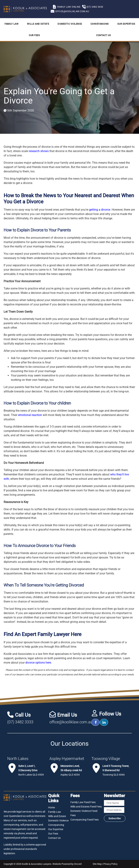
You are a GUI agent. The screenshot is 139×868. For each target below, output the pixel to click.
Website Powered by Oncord (67, 864)
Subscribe (115, 818)
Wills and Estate (38, 24)
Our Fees (34, 35)
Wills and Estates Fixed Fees (86, 807)
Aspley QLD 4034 (71, 770)
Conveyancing (100, 24)
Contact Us (103, 35)
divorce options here (38, 663)
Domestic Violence (70, 24)
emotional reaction (30, 415)
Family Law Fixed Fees (83, 802)
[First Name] (114, 803)
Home (51, 807)
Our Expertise (126, 24)
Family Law (11, 24)
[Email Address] (114, 810)
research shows (39, 151)
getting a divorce (100, 210)
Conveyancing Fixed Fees (85, 820)
